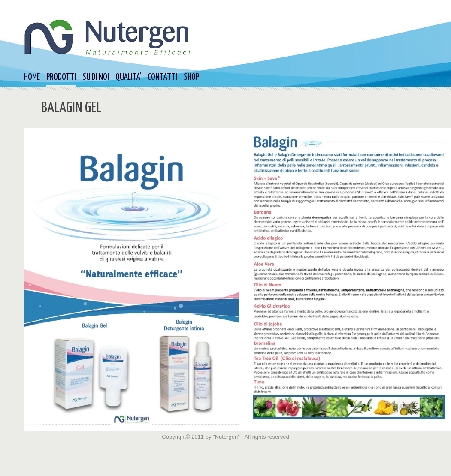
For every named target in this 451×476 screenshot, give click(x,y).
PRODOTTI (61, 77)
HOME (32, 77)
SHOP (191, 77)
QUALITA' (128, 77)
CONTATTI (162, 77)
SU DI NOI (96, 77)
